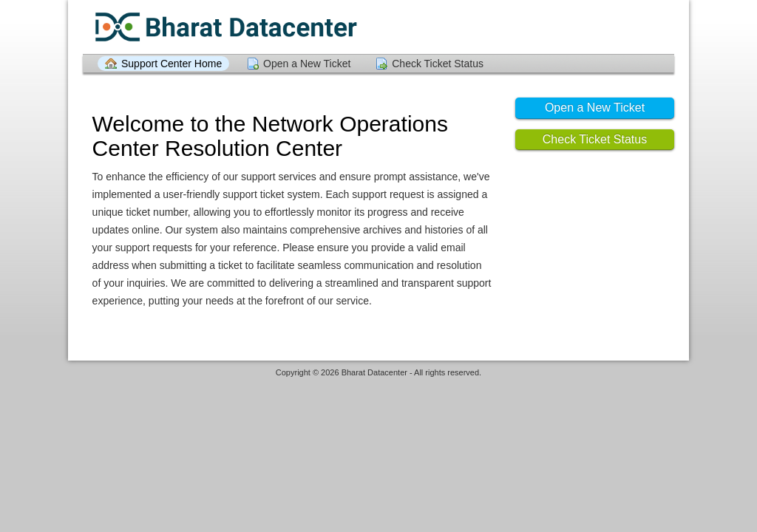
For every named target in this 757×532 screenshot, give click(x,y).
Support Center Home (172, 64)
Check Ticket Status (438, 64)
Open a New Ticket (307, 64)
